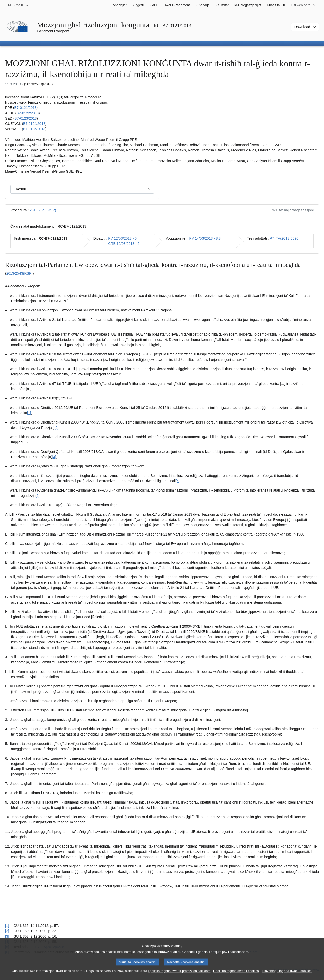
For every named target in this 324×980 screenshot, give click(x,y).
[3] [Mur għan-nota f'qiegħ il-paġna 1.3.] (25, 442)
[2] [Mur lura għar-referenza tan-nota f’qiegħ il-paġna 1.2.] (7, 931)
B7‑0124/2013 (34, 124)
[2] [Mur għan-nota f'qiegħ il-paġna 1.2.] (57, 428)
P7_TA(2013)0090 (284, 238)
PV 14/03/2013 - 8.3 (205, 238)
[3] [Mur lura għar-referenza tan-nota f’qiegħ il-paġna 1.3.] (7, 936)
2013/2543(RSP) (43, 210)
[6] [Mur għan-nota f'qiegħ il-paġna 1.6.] (38, 496)
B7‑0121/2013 (26, 108)
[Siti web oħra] (304, 5)
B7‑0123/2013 (26, 118)
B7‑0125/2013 (34, 129)
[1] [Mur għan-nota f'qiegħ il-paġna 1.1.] (29, 413)
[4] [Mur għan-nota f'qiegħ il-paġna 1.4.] (54, 457)
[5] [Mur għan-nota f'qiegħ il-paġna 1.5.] (178, 481)
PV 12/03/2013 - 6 (122, 238)
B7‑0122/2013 (28, 113)
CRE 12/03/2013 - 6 (124, 244)
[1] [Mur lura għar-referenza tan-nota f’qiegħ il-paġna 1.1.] (7, 926)
